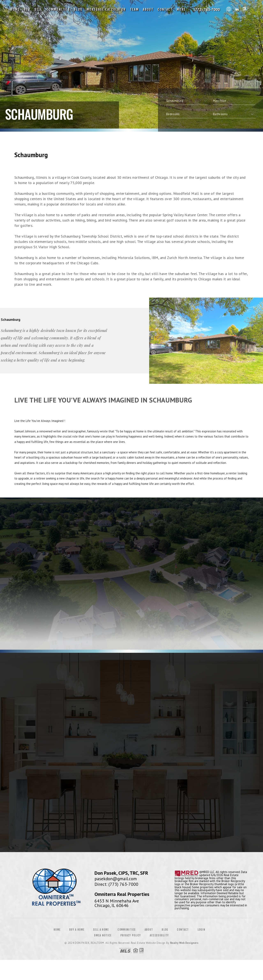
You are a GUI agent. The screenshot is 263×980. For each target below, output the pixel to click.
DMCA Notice (103, 935)
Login (202, 930)
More (181, 9)
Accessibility (159, 935)
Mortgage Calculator (106, 9)
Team (134, 9)
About (148, 9)
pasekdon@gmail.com (116, 879)
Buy (27, 9)
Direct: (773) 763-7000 (116, 884)
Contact (165, 9)
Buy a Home (77, 930)
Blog (78, 9)
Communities (58, 9)
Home (15, 9)
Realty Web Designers (184, 943)
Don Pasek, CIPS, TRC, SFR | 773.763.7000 (207, 9)
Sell (39, 9)
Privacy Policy (131, 935)
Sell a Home (101, 930)
